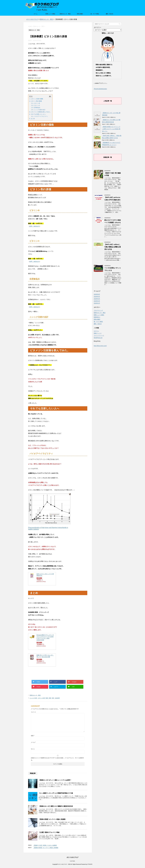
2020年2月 (97, 303)
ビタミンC (37, 105)
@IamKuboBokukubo (100, 89)
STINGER (90, 864)
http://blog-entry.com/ (100, 346)
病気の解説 (80, 14)
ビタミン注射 (41, 698)
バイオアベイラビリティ (41, 116)
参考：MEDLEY (34, 226)
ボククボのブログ (72, 857)
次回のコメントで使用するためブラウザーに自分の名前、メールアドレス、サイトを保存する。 (57, 759)
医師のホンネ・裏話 (65, 14)
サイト (33, 749)
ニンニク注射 (33, 698)
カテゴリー (97, 27)
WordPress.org (98, 338)
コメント (33, 712)
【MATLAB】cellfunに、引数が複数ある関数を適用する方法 (113, 247)
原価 (50, 698)
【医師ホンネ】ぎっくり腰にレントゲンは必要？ (55, 780)
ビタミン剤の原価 (36, 101)
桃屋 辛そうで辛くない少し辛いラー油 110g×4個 (45, 656)
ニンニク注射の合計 (40, 110)
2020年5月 (97, 297)
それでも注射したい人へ (38, 114)
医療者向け (97, 317)
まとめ (33, 119)
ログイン (96, 331)
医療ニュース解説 (50, 14)
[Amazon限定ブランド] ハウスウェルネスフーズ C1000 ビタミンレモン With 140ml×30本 (45, 637)
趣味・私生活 (109, 14)
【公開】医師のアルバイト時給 (49, 832)
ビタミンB (37, 103)
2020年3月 (97, 301)
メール (33, 742)
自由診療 (57, 698)
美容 (53, 698)
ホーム (36, 14)
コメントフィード (99, 335)
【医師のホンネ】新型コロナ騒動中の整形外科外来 (56, 806)
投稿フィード (98, 333)
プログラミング (98, 310)
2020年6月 (97, 294)
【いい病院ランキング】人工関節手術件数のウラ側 (56, 793)
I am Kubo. (72, 861)
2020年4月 (97, 299)
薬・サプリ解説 (95, 14)
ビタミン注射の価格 (37, 99)
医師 (47, 698)
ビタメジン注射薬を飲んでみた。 (41, 112)
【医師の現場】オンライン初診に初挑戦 (52, 819)
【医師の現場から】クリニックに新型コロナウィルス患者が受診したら (111, 129)
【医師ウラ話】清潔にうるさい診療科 (45, 845)
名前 (33, 736)
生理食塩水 (37, 108)
